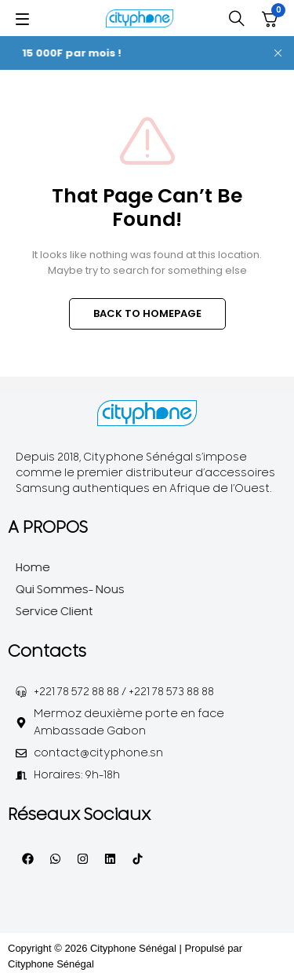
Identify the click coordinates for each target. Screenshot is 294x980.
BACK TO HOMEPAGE (147, 313)
